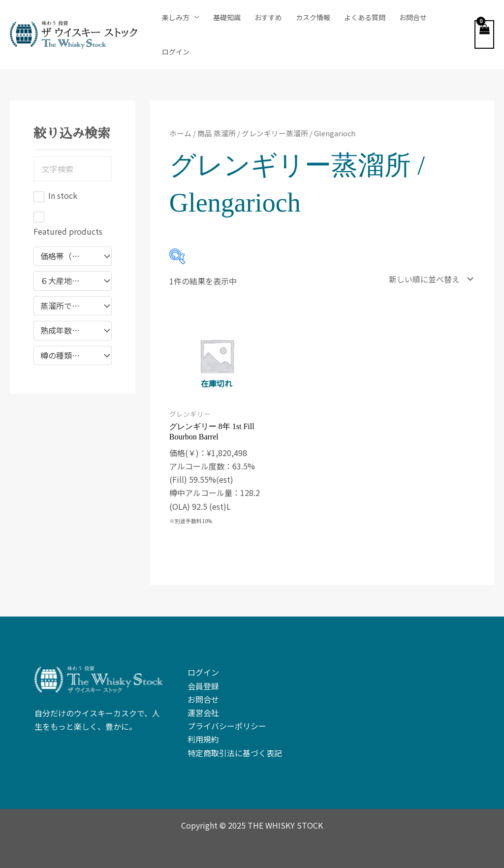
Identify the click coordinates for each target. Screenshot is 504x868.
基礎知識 (227, 17)
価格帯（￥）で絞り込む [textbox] (68, 256)
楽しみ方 (176, 17)
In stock (63, 195)
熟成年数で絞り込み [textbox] (68, 331)
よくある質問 (365, 17)
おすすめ (268, 17)
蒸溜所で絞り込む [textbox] (68, 306)
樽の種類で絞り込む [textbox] (68, 356)
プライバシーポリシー (227, 726)
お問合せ (413, 17)
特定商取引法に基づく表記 (235, 753)
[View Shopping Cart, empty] (484, 34)
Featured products (68, 231)
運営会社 (203, 713)
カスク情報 (313, 17)
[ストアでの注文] (429, 279)
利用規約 (203, 739)
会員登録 (203, 686)
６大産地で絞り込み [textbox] (68, 281)
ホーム (180, 133)
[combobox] (73, 256)
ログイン (176, 52)
